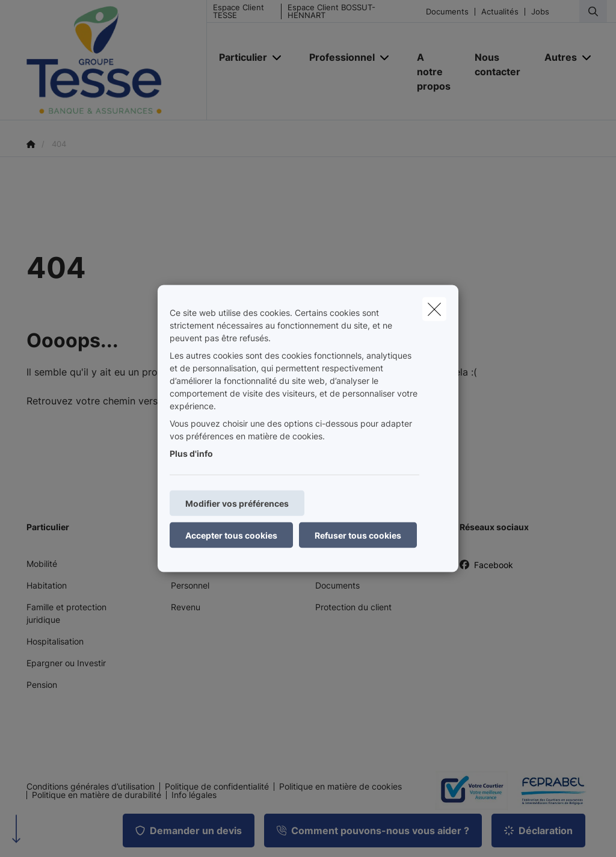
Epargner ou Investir (66, 663)
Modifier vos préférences (237, 503)
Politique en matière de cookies (340, 787)
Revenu (186, 607)
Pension (42, 685)
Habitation (47, 585)
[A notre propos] (434, 72)
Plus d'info (191, 453)
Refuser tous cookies (358, 535)
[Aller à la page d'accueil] (117, 60)
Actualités (500, 12)
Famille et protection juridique (66, 613)
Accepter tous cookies (231, 535)
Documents (447, 12)
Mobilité (42, 564)
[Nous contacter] (497, 64)
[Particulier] (239, 57)
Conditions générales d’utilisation (91, 787)
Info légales (194, 795)
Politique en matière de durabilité (97, 795)
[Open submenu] (278, 57)
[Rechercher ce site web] (593, 11)
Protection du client (353, 607)
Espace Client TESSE (239, 11)
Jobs (540, 12)
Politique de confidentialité (217, 787)
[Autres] (556, 57)
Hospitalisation (55, 641)
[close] (434, 309)
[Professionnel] (337, 57)
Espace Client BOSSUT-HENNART (331, 11)
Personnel (190, 585)
